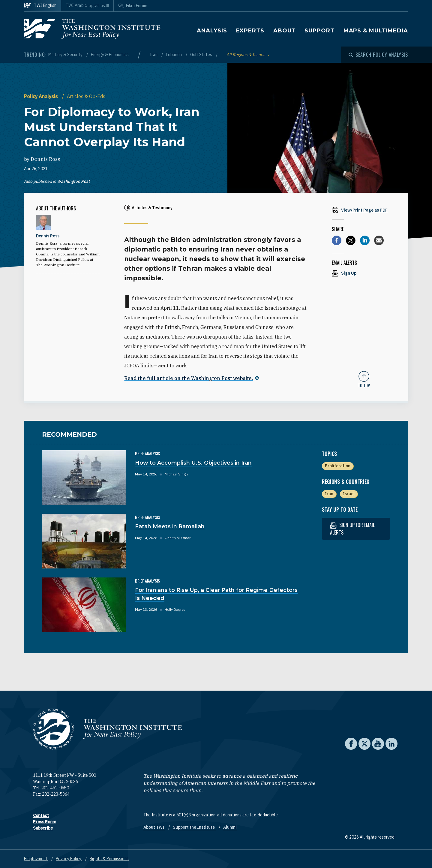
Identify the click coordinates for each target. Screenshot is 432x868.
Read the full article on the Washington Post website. (189, 378)
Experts (250, 31)
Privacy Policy (69, 858)
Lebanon (174, 55)
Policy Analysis (42, 96)
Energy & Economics (110, 55)
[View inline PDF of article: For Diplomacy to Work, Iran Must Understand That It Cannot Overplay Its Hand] (364, 210)
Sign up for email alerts (352, 528)
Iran (154, 55)
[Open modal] (378, 55)
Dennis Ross (45, 159)
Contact (41, 815)
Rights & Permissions (109, 858)
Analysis (212, 31)
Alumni (230, 827)
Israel (349, 493)
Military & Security (66, 55)
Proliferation (338, 466)
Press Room (45, 821)
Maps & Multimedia (376, 31)
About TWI (154, 827)
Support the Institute (194, 827)
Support (319, 31)
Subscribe (43, 828)
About (285, 31)
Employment (36, 858)
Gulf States (202, 55)
